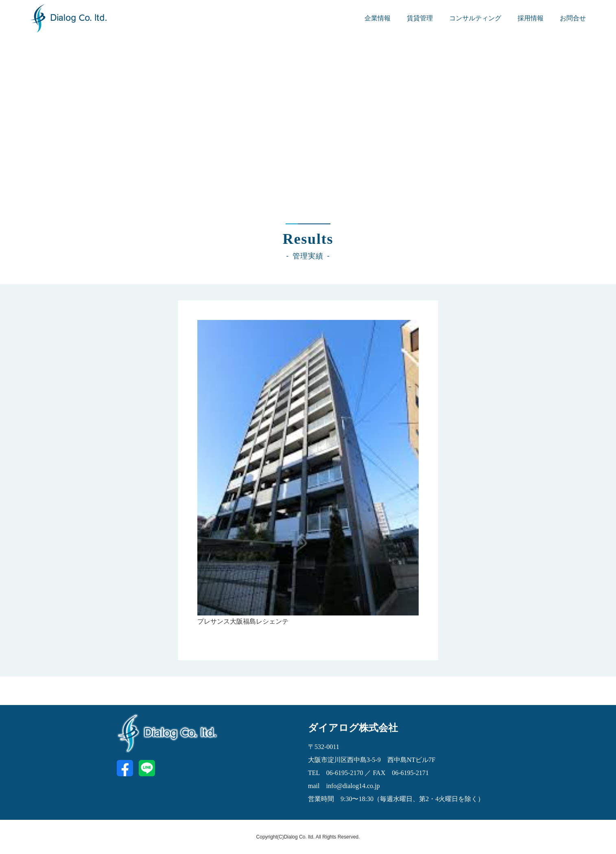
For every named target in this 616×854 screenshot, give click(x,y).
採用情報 (531, 18)
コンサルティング (475, 18)
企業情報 (378, 18)
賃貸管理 (420, 18)
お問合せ (573, 18)
